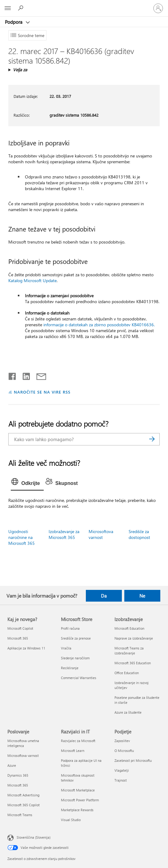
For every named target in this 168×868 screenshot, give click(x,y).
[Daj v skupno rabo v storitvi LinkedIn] (24, 375)
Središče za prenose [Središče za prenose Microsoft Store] (76, 638)
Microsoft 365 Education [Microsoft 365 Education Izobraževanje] (133, 663)
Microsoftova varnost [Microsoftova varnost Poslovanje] (23, 755)
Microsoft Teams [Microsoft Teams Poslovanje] (20, 815)
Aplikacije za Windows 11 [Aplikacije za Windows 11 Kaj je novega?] (26, 648)
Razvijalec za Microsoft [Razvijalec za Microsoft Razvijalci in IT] (78, 741)
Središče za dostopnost (139, 534)
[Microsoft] (84, 5)
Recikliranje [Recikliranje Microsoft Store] (70, 668)
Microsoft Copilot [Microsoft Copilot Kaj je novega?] (20, 628)
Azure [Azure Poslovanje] (12, 765)
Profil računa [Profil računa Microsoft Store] (70, 628)
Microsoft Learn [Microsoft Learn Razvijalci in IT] (73, 751)
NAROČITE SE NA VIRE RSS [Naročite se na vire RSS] (42, 392)
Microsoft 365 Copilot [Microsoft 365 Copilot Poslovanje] (24, 805)
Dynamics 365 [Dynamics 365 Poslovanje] (18, 775)
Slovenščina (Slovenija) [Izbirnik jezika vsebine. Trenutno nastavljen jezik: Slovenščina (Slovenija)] (34, 837)
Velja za (20, 70)
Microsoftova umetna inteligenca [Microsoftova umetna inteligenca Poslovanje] (23, 743)
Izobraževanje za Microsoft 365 (64, 534)
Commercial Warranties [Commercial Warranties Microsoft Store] (79, 678)
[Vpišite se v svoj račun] (158, 8)
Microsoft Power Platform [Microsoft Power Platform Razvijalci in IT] (80, 800)
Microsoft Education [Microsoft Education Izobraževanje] (129, 628)
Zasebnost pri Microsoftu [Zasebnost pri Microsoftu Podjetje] (133, 760)
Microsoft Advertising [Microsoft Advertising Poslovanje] (23, 795)
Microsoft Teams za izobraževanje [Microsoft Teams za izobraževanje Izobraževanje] (129, 651)
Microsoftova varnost (101, 534)
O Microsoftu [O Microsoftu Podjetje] (124, 751)
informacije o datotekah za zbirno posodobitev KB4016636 (99, 325)
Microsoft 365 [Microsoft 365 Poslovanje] (18, 785)
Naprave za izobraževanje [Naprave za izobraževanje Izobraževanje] (134, 638)
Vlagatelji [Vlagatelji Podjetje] (122, 770)
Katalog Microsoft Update (32, 280)
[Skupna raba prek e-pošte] (38, 375)
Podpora (14, 22)
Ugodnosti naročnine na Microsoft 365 (22, 537)
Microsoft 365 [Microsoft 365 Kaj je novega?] (18, 638)
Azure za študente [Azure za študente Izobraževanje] (128, 712)
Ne (142, 596)
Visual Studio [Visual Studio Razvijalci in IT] (71, 820)
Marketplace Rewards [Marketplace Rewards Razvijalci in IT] (77, 810)
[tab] (27, 483)
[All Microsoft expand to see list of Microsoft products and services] (8, 8)
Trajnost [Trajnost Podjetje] (121, 780)
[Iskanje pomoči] (22, 8)
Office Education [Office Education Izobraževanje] (127, 673)
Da (104, 596)
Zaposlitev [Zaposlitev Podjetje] (122, 741)
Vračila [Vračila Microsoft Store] (66, 648)
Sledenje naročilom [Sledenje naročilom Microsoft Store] (75, 658)
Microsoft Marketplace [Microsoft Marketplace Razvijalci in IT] (78, 790)
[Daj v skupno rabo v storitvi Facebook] (13, 375)
